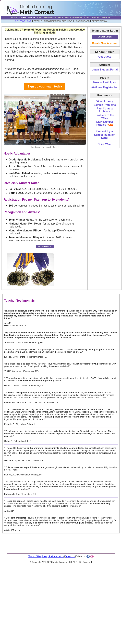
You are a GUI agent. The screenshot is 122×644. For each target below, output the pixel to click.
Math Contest (27, 18)
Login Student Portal (105, 70)
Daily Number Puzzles (105, 123)
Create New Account (105, 43)
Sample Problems (105, 105)
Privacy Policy (48, 556)
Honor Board (82, 21)
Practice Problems (55, 21)
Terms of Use (35, 556)
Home (14, 18)
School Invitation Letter (105, 136)
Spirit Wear (105, 144)
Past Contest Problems (105, 110)
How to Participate (105, 82)
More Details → (45, 246)
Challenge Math (47, 18)
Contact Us (70, 556)
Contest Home (23, 21)
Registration (99, 21)
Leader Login (105, 37)
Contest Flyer (105, 131)
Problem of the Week (70, 18)
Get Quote (105, 57)
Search (106, 18)
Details (38, 21)
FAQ (70, 21)
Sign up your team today (45, 87)
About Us (60, 556)
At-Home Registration (105, 87)
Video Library (92, 18)
